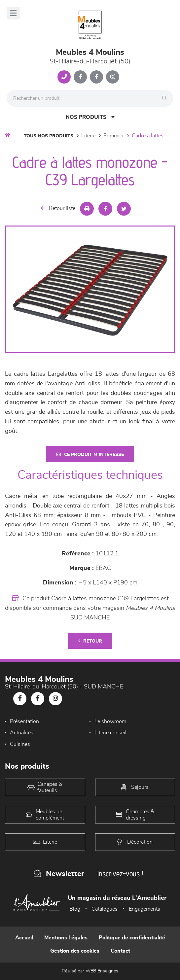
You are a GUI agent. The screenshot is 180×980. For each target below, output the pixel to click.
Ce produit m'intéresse (90, 455)
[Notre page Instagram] (113, 77)
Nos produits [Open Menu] (90, 117)
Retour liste (58, 208)
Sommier (114, 136)
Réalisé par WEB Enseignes (90, 971)
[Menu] (13, 13)
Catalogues (105, 909)
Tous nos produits (49, 136)
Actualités (22, 733)
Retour (90, 641)
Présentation (24, 721)
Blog (75, 909)
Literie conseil (110, 733)
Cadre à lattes (148, 136)
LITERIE (88, 136)
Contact (120, 951)
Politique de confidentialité (132, 938)
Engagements (144, 909)
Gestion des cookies (75, 951)
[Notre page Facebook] (80, 77)
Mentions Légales (66, 938)
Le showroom (110, 721)
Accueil (24, 938)
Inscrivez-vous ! (120, 874)
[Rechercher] (166, 98)
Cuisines (20, 744)
